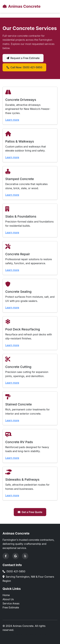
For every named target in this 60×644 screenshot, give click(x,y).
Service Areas (11, 603)
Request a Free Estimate (23, 58)
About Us (8, 599)
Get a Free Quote (30, 512)
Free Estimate (11, 607)
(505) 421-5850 (16, 571)
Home (6, 595)
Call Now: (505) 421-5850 (24, 67)
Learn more (12, 120)
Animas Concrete (22, 6)
